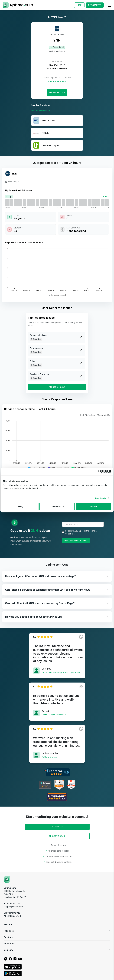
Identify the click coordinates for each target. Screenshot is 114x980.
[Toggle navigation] (110, 5)
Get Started (57, 497)
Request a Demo (57, 836)
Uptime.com (10, 888)
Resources (57, 944)
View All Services (41, 111)
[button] (57, 576)
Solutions (57, 937)
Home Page (12, 182)
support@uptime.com (14, 907)
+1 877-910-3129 (12, 904)
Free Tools (57, 931)
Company (57, 950)
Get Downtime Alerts (76, 540)
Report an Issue (57, 92)
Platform (57, 925)
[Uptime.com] (7, 879)
